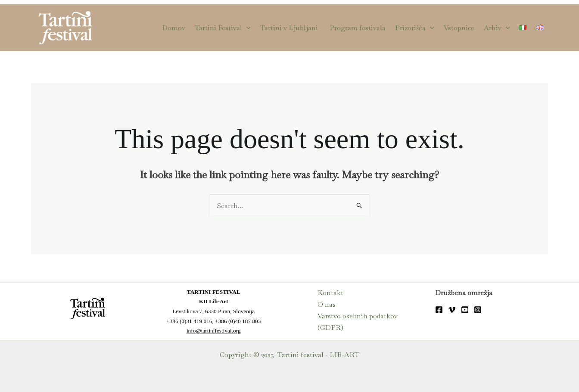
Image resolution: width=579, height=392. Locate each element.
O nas (327, 304)
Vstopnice (459, 28)
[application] (246, 28)
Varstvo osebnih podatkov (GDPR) (358, 322)
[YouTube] (465, 310)
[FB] (439, 310)
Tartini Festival (223, 28)
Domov (174, 28)
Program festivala (358, 28)
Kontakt (330, 293)
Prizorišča (415, 28)
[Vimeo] (452, 310)
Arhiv (497, 28)
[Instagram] (478, 310)
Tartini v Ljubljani (290, 28)
